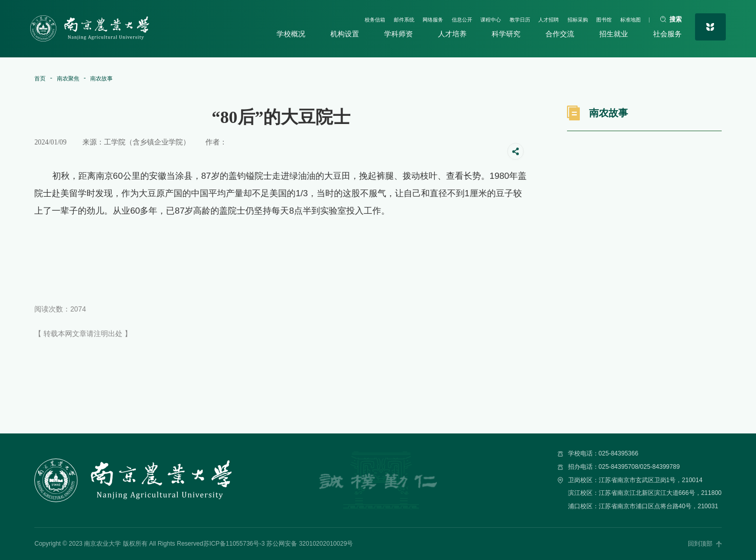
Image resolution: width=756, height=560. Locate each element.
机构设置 (347, 34)
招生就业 (612, 34)
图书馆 (594, 18)
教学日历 (492, 18)
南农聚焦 (74, 78)
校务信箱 (316, 18)
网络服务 (386, 18)
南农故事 (114, 78)
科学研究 (506, 34)
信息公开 (422, 18)
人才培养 (453, 34)
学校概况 (294, 34)
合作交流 (558, 34)
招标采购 (562, 18)
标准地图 (626, 18)
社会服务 (664, 34)
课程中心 (456, 18)
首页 (41, 78)
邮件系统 (351, 18)
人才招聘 (527, 18)
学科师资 (400, 34)
